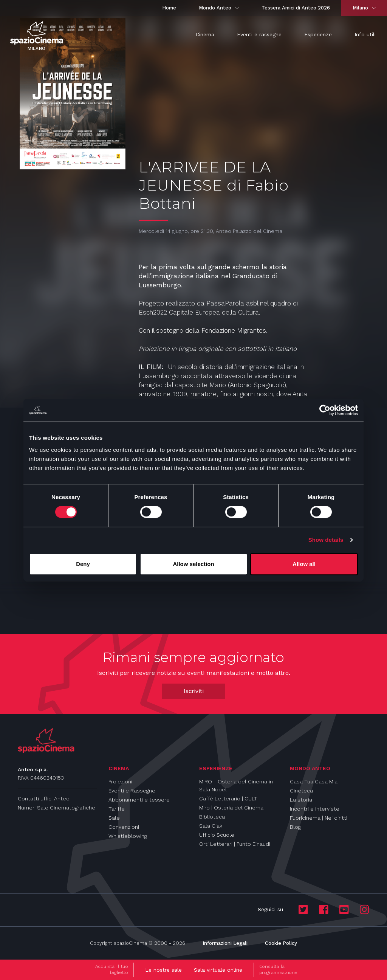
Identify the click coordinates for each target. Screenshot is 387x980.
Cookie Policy (281, 943)
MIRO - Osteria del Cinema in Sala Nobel (236, 785)
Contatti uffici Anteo (44, 799)
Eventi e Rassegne (132, 791)
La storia (301, 800)
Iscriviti (194, 691)
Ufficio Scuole (217, 835)
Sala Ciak (211, 826)
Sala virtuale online (218, 970)
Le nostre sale (163, 970)
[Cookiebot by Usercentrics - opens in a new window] (325, 410)
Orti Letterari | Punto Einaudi (235, 844)
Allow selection (193, 564)
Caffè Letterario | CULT (228, 799)
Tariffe (117, 809)
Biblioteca (212, 817)
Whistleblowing (128, 836)
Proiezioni (120, 782)
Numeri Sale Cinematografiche (57, 808)
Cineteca (301, 791)
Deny (83, 564)
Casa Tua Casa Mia (314, 782)
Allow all (304, 564)
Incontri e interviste (315, 809)
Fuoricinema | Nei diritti (319, 818)
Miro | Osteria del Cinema (231, 808)
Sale (114, 818)
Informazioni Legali (225, 943)
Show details (326, 540)
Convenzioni (124, 827)
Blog (295, 827)
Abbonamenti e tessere (139, 800)
